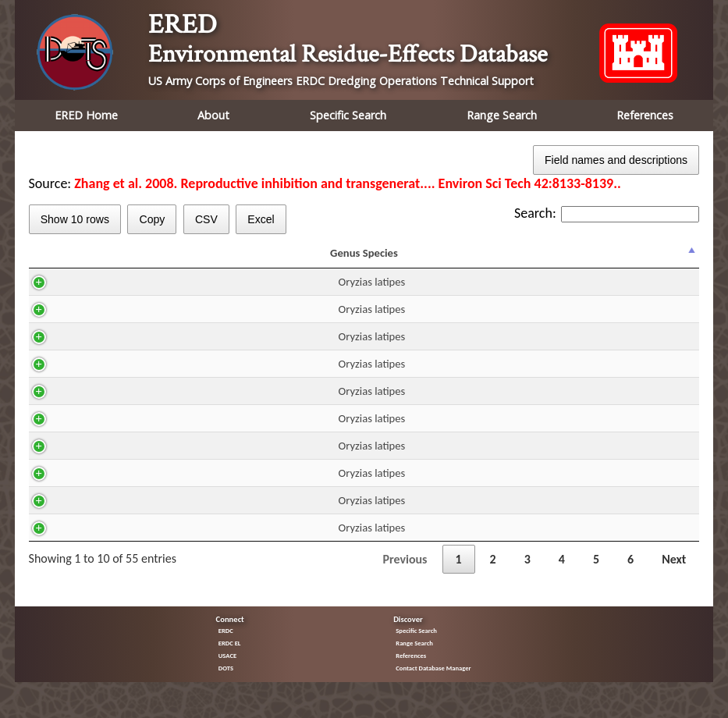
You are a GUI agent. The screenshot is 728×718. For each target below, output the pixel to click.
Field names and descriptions (616, 160)
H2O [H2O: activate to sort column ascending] (213, 260)
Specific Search (348, 115)
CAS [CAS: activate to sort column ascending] (158, 260)
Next (674, 573)
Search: (607, 213)
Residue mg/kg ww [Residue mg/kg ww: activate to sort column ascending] (388, 260)
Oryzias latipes (86, 296)
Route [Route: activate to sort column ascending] (267, 260)
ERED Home (86, 115)
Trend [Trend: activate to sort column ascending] (604, 260)
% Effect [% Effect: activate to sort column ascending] (666, 260)
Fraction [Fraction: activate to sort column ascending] (463, 260)
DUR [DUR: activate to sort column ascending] (322, 260)
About (213, 115)
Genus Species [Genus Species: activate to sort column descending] (78, 260)
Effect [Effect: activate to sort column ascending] (536, 260)
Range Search (502, 115)
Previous (405, 573)
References (645, 115)
